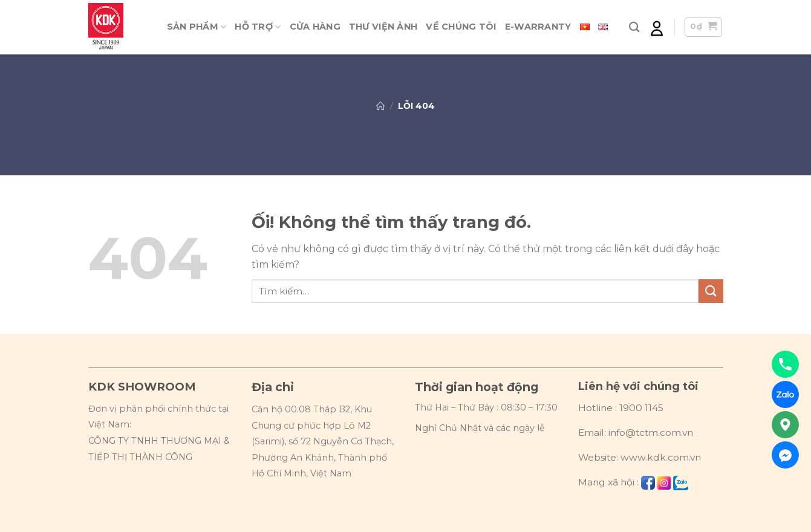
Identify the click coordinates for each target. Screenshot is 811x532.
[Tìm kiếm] (634, 28)
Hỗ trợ (258, 27)
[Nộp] (711, 291)
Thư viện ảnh (383, 27)
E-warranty (538, 27)
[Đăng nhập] (657, 28)
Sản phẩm (197, 27)
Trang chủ (380, 106)
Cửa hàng (315, 27)
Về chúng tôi (461, 27)
